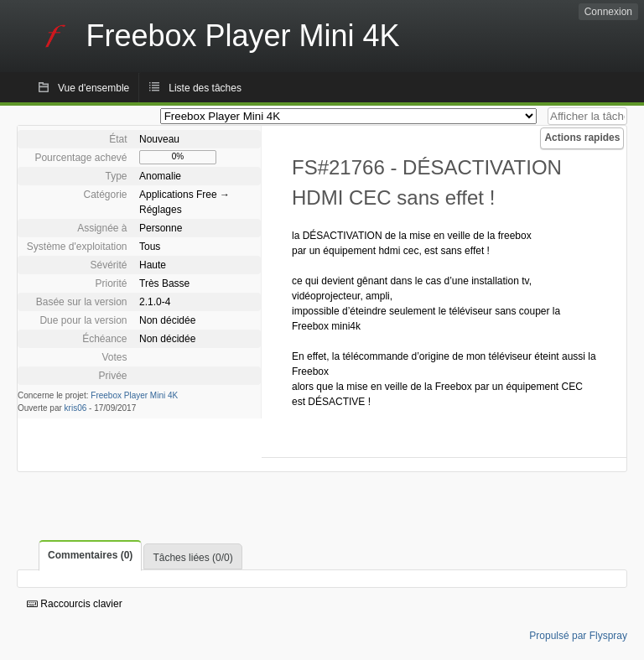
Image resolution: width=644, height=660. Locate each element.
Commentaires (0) (90, 555)
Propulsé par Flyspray (578, 636)
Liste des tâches (205, 88)
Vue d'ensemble (93, 88)
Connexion (608, 12)
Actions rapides (582, 138)
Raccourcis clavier (75, 604)
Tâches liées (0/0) (192, 558)
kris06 (76, 408)
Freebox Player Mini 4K (134, 395)
